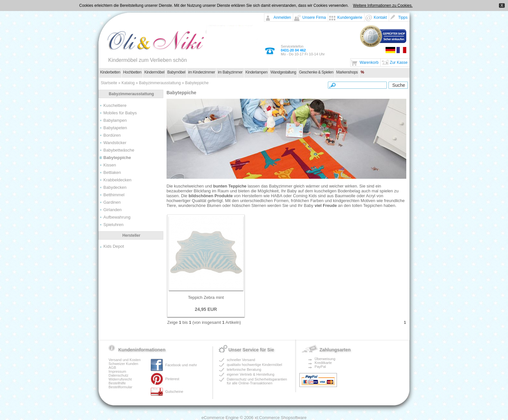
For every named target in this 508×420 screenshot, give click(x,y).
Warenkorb (369, 62)
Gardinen (112, 202)
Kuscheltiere (115, 105)
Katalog (128, 83)
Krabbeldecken (117, 180)
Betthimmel (114, 195)
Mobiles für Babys (120, 113)
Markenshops (347, 72)
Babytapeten (115, 128)
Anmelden (282, 17)
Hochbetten (132, 72)
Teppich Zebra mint (206, 297)
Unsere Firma (314, 17)
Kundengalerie (350, 17)
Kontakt (380, 17)
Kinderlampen (257, 72)
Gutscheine (174, 392)
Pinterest (172, 379)
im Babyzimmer (230, 72)
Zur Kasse (399, 62)
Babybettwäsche (119, 150)
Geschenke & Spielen (316, 72)
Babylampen (115, 120)
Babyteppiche (197, 83)
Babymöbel (176, 72)
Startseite (109, 83)
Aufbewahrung (117, 217)
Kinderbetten (110, 72)
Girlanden (112, 210)
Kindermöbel (154, 72)
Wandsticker (115, 143)
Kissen (110, 165)
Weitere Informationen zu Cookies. (383, 6)
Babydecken (115, 187)
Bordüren (112, 135)
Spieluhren (113, 225)
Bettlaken (112, 172)
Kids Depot (114, 246)
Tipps (403, 17)
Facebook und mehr (181, 365)
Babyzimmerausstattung (160, 83)
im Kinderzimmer (202, 72)
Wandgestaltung (283, 72)
